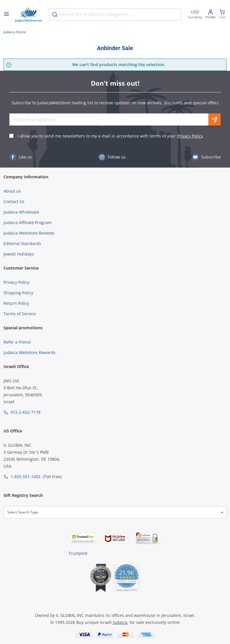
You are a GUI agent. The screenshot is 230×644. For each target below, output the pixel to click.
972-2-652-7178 (25, 412)
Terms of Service (20, 314)
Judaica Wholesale (21, 212)
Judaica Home (15, 32)
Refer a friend (17, 342)
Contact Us (14, 202)
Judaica (120, 622)
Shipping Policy (18, 293)
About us (12, 191)
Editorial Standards (22, 243)
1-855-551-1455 (25, 477)
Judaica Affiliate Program (28, 222)
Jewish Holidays (19, 254)
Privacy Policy (190, 136)
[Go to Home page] (29, 15)
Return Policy (16, 303)
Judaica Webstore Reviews (29, 233)
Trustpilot (78, 553)
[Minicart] (222, 15)
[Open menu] (6, 15)
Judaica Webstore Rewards (30, 352)
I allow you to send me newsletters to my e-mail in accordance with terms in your (110, 136)
